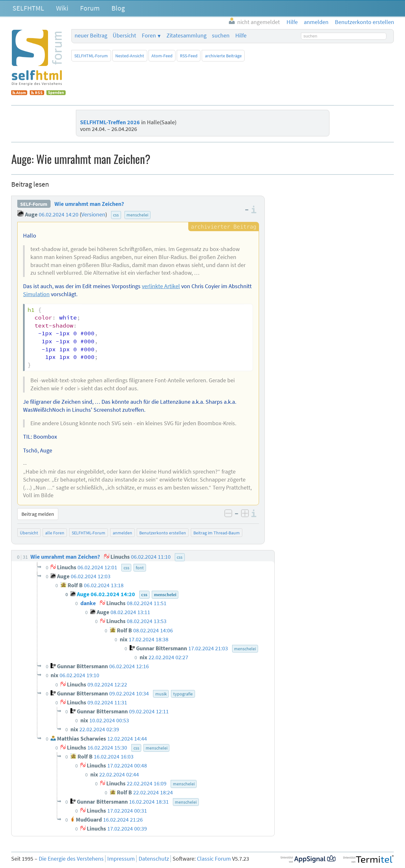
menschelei (137, 215)
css (116, 215)
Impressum (121, 859)
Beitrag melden (38, 514)
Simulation (36, 294)
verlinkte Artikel (161, 286)
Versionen (93, 215)
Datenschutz (154, 859)
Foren (149, 36)
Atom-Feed (162, 56)
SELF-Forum (34, 204)
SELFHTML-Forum (91, 56)
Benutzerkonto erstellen (163, 533)
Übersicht (124, 36)
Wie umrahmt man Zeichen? (89, 204)
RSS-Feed (189, 56)
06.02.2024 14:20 (59, 215)
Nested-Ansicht (130, 56)
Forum (90, 8)
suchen (221, 36)
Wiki (62, 8)
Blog (118, 8)
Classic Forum (214, 859)
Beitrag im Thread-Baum (217, 533)
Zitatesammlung (186, 36)
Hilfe (241, 36)
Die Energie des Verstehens (71, 859)
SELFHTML (28, 8)
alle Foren (55, 533)
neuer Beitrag (91, 36)
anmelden (122, 533)
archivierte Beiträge (223, 56)
